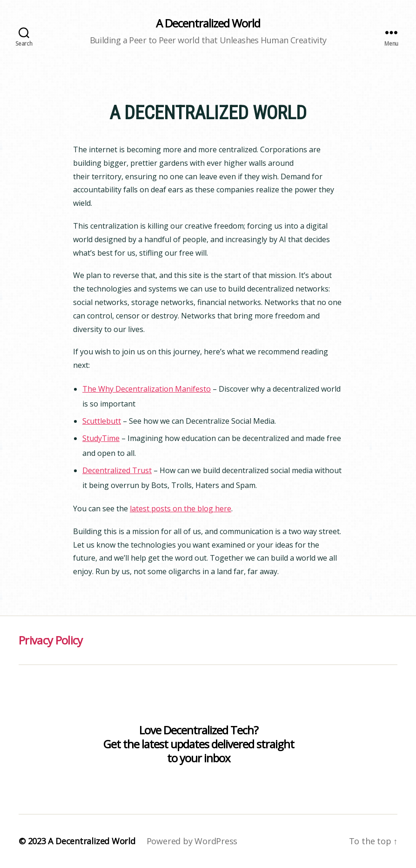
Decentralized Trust (117, 470)
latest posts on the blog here (181, 509)
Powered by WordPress (192, 841)
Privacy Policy (51, 640)
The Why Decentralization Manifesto (147, 389)
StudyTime (101, 438)
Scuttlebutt (102, 421)
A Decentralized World (208, 23)
